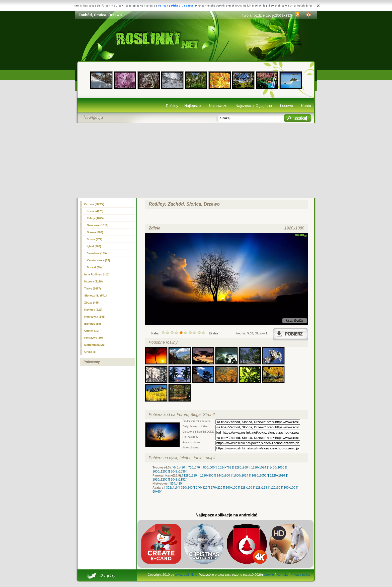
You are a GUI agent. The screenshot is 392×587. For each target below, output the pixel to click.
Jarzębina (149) (97, 253)
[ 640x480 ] (179, 467)
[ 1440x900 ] (223, 476)
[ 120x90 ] (275, 488)
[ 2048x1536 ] (178, 472)
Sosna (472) (95, 239)
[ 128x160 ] (246, 488)
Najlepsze (193, 106)
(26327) (94, 204)
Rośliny (172, 106)
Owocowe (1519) (98, 225)
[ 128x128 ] (261, 488)
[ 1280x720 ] (190, 476)
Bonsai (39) (94, 267)
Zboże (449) (92, 303)
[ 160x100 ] (231, 488)
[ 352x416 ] (172, 488)
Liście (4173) (95, 211)
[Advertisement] (196, 161)
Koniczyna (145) (95, 317)
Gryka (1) (90, 352)
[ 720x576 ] (194, 467)
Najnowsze (218, 106)
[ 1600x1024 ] (241, 476)
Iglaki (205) (94, 246)
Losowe (287, 106)
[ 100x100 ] (289, 488)
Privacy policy (300, 575)
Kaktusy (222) (93, 310)
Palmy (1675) (95, 218)
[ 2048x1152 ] (178, 480)
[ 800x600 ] (209, 467)
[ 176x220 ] (217, 488)
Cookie (269, 575)
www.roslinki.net (187, 575)
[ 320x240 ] (187, 488)
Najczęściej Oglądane (254, 106)
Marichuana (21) (95, 345)
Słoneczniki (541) (95, 296)
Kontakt (282, 575)
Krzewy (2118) (93, 281)
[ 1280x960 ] (241, 467)
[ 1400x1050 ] (277, 467)
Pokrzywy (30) (93, 338)
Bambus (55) (93, 324)
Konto (306, 106)
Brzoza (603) (95, 232)
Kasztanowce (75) (98, 260)
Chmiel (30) (92, 331)
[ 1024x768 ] (225, 467)
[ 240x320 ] (202, 488)
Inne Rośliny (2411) (97, 274)
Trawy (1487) (93, 288)
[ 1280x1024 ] (259, 467)
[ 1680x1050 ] (259, 476)
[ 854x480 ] (176, 484)
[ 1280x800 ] (207, 476)
